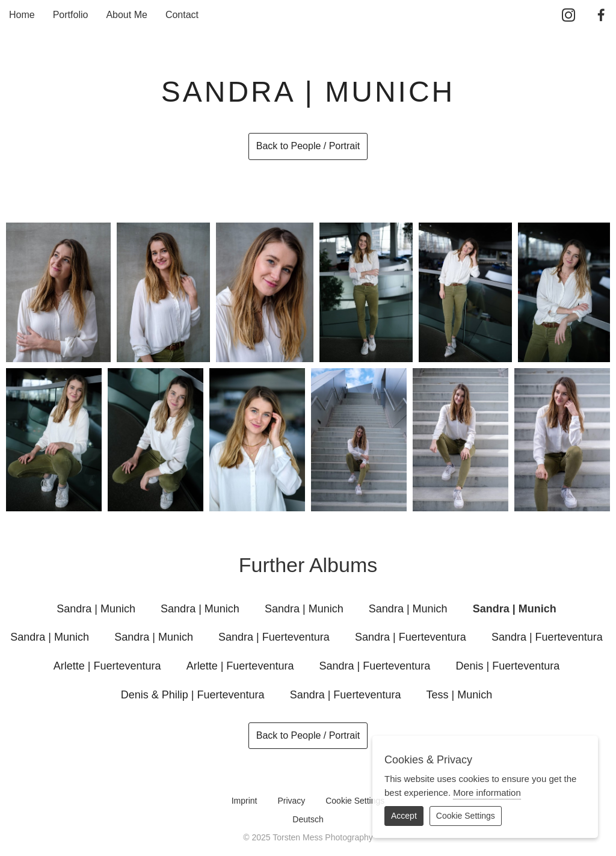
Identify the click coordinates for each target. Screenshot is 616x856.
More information (487, 793)
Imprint (245, 801)
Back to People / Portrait (308, 146)
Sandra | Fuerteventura (274, 637)
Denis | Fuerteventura (507, 666)
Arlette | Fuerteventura (107, 666)
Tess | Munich (460, 695)
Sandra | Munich (96, 609)
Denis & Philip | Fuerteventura (193, 695)
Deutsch (308, 819)
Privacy (291, 801)
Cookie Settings (355, 801)
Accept (404, 816)
